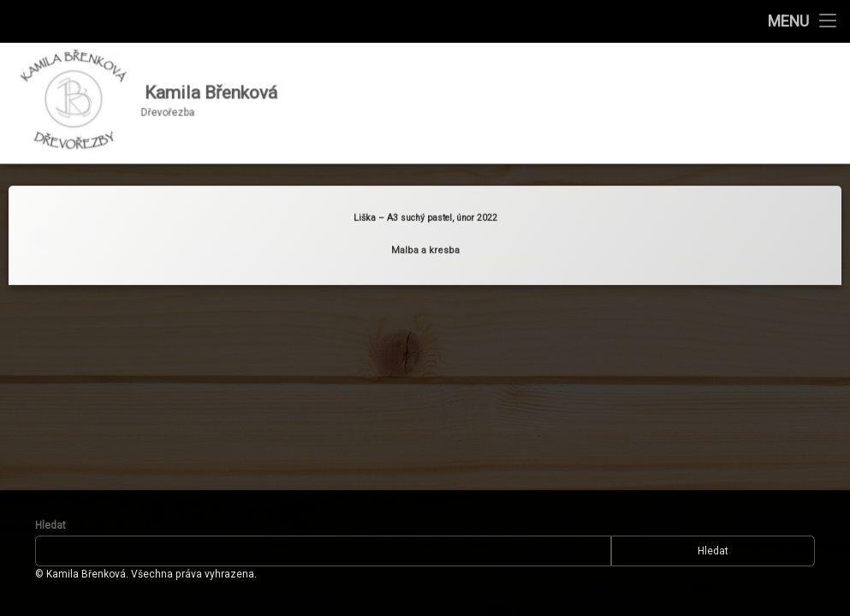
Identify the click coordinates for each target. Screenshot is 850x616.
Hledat (51, 525)
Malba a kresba (425, 246)
